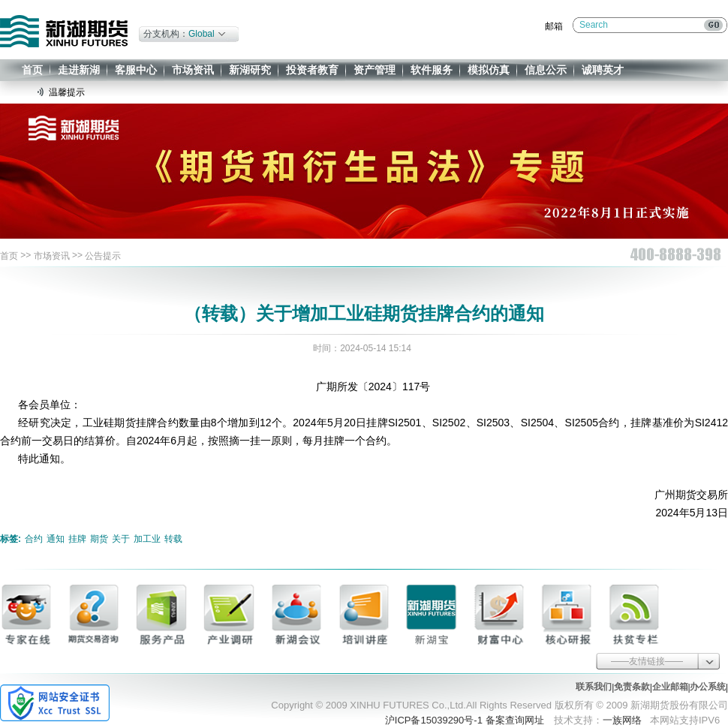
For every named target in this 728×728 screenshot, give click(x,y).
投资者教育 (312, 70)
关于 (121, 539)
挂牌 (77, 539)
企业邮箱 (670, 687)
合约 (34, 539)
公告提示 (103, 256)
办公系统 (708, 687)
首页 (32, 70)
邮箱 (554, 26)
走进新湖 (79, 70)
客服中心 (136, 70)
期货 (99, 539)
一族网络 (622, 720)
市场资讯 (193, 70)
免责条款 (632, 687)
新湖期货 (64, 31)
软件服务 (432, 70)
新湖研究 (250, 70)
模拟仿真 (489, 70)
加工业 (147, 539)
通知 (56, 539)
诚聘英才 (603, 70)
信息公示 (546, 70)
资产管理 (375, 70)
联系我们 (594, 687)
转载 (173, 539)
